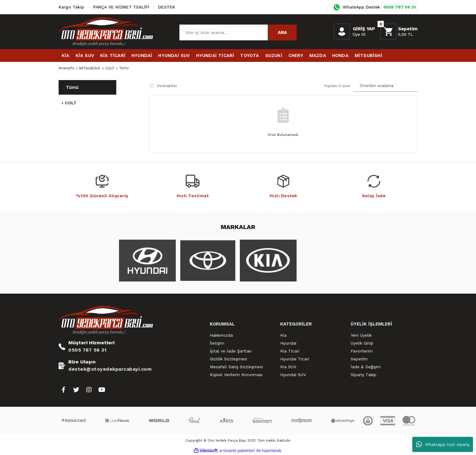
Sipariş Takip (364, 375)
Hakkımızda (221, 335)
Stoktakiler (167, 86)
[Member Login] (342, 32)
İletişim (217, 343)
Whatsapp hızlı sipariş (443, 444)
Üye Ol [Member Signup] (359, 34)
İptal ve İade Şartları (231, 351)
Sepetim (359, 359)
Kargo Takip (71, 7)
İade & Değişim (366, 367)
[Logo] (106, 32)
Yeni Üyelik (361, 335)
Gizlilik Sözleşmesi (228, 359)
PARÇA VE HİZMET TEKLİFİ (121, 7)
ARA (282, 32)
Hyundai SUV (293, 375)
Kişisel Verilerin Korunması (236, 375)
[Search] (238, 32)
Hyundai (288, 343)
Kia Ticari (290, 351)
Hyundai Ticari (295, 359)
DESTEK (167, 7)
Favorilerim (362, 351)
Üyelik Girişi (362, 343)
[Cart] (399, 32)
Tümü (125, 68)
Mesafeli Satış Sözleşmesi (236, 367)
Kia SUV (288, 367)
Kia (283, 335)
